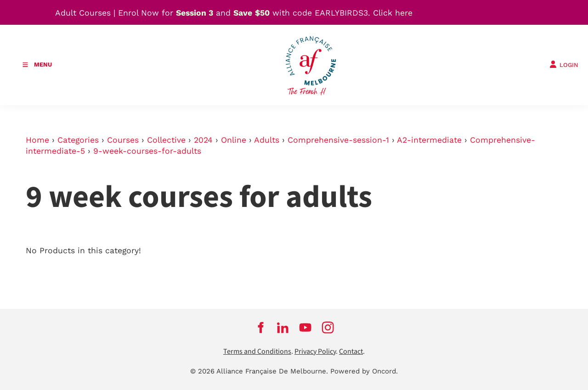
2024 (203, 140)
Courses (123, 140)
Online (234, 140)
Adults (267, 140)
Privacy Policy (315, 352)
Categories (78, 140)
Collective (166, 140)
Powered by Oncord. (364, 371)
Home (37, 140)
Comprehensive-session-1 (338, 140)
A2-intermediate (429, 140)
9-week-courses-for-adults (147, 151)
